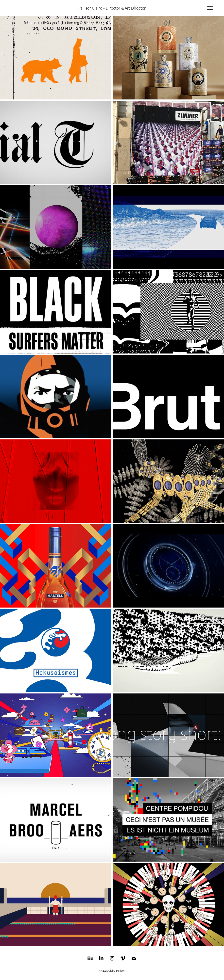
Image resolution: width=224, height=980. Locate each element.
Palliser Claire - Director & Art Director (112, 8)
